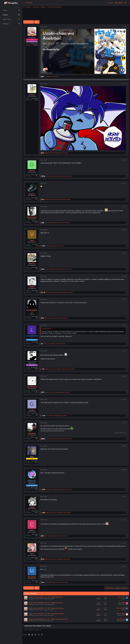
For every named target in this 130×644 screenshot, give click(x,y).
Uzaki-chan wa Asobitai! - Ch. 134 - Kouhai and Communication (48, 619)
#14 (125, 423)
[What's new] (125, 3)
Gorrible (32, 410)
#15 (125, 446)
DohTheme (112, 641)
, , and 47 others (57, 153)
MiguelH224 (32, 577)
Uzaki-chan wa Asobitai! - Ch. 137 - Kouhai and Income (46, 603)
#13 (125, 399)
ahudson (32, 194)
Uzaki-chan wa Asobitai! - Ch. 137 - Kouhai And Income (46, 597)
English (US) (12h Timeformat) (33, 640)
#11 (125, 351)
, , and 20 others (57, 223)
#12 (125, 376)
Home (5, 10)
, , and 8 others (55, 344)
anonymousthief (120, 621)
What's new (7, 19)
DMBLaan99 (122, 604)
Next (36, 22)
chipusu (32, 530)
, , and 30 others (58, 392)
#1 (125, 27)
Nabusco (32, 264)
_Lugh (123, 610)
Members (6, 24)
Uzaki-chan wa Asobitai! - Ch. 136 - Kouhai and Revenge (46, 608)
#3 (125, 160)
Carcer (123, 599)
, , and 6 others (60, 369)
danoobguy (32, 433)
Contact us (47, 640)
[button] (12, 19)
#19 (125, 543)
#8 (125, 276)
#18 (125, 520)
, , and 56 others (59, 176)
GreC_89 (32, 94)
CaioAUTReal (121, 615)
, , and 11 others (57, 582)
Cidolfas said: (45, 329)
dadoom (32, 171)
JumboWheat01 (32, 387)
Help (75, 640)
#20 (125, 566)
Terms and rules (57, 640)
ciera (32, 554)
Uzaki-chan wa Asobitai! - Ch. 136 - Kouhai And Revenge (46, 614)
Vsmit (32, 240)
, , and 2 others (59, 489)
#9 (125, 299)
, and (52, 76)
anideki (32, 507)
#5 (125, 207)
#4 (125, 183)
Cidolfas (32, 287)
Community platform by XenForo (114, 640)
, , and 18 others (58, 559)
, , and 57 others (55, 246)
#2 (125, 84)
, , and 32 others (58, 439)
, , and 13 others (58, 269)
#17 (125, 497)
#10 (125, 325)
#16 (125, 470)
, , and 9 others (57, 199)
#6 (125, 230)
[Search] (29, 3)
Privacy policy (68, 640)
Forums (5, 15)
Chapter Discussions (49, 599)
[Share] (123, 27)
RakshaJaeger (32, 217)
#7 (125, 253)
